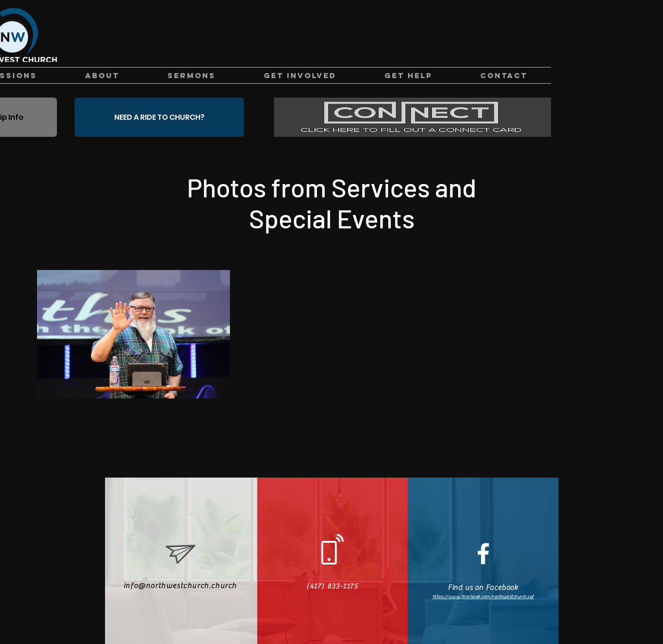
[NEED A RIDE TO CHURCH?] (159, 117)
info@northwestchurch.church (180, 586)
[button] (587, 60)
